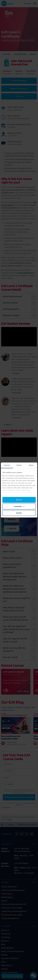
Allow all (19, 500)
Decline (19, 513)
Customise (19, 506)
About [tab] (31, 465)
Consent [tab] (7, 465)
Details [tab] (19, 465)
